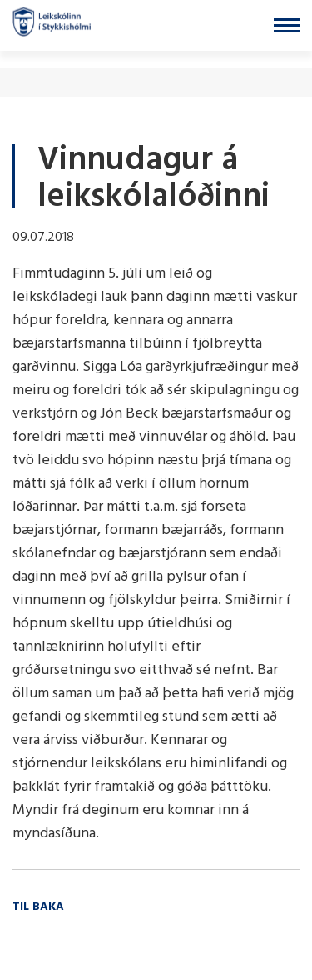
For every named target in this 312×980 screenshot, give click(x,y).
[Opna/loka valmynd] (287, 25)
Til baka (38, 907)
